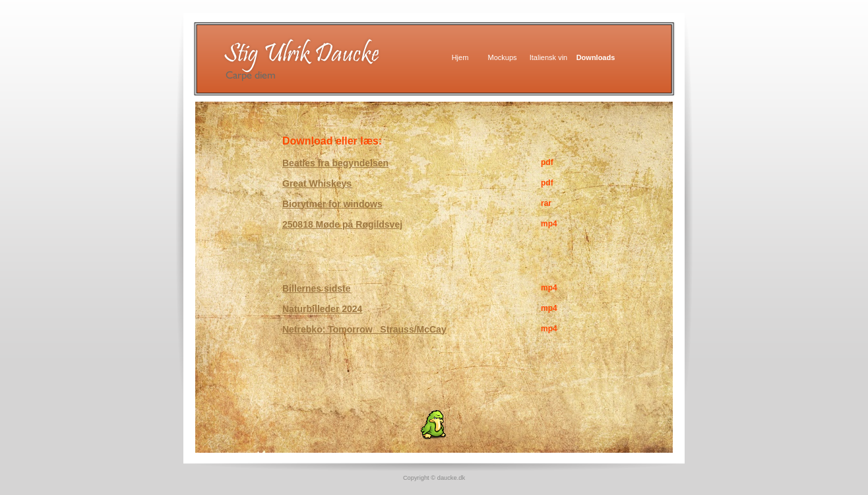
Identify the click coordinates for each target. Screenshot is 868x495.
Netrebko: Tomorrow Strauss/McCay (364, 329)
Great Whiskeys (317, 183)
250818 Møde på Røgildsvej (342, 224)
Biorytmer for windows (332, 204)
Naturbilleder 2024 (322, 309)
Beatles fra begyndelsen (335, 163)
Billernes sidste (317, 288)
